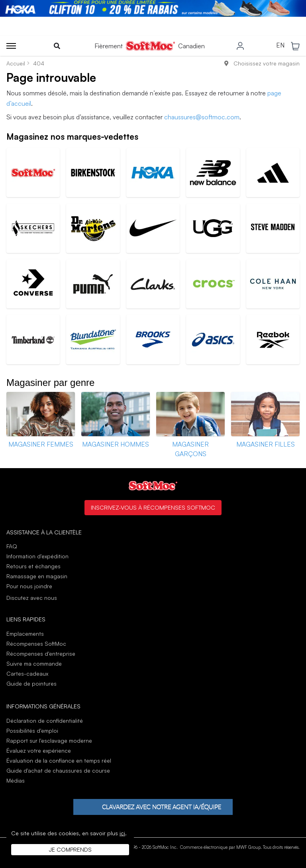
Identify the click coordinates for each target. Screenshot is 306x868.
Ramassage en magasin (37, 576)
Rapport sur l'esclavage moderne (49, 740)
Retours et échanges (33, 566)
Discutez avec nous (32, 598)
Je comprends (70, 849)
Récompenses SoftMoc (36, 644)
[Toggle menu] (11, 46)
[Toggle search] (57, 46)
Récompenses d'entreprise (41, 653)
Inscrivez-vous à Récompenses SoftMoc (153, 507)
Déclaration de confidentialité (45, 721)
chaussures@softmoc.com (202, 117)
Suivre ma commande (34, 663)
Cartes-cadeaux (27, 673)
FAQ (12, 546)
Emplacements (25, 634)
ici (122, 833)
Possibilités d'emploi (32, 731)
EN (280, 45)
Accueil (16, 63)
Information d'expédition (37, 556)
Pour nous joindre (29, 586)
